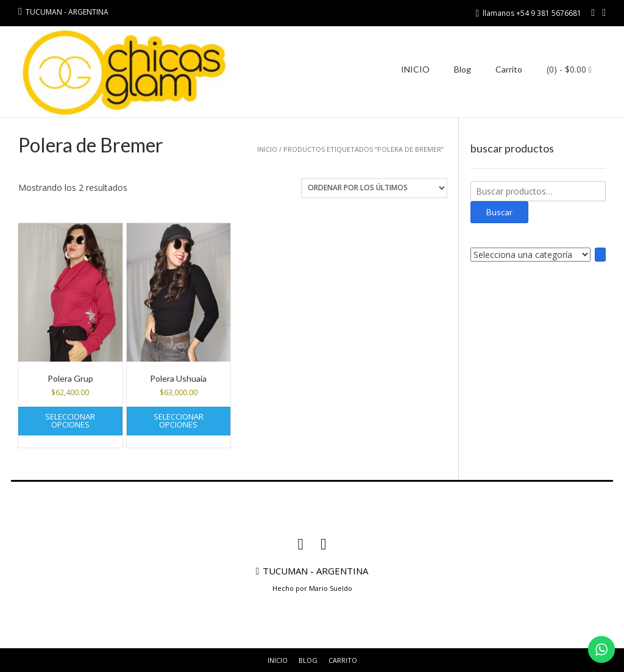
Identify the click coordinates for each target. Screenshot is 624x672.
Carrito (509, 69)
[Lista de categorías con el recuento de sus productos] (530, 255)
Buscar (499, 212)
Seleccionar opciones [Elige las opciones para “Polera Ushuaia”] (179, 420)
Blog (463, 69)
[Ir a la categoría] (600, 255)
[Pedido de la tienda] (374, 188)
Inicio (267, 149)
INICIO (415, 69)
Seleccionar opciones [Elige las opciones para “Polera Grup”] (70, 420)
